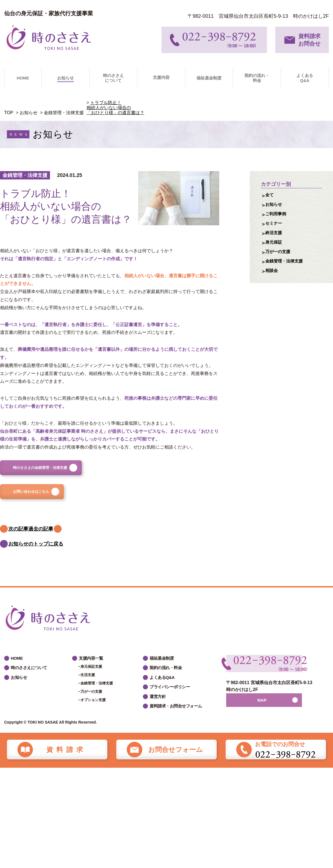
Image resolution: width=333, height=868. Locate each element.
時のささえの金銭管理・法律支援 (58, 471)
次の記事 (20, 541)
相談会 (273, 282)
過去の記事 (59, 541)
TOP (9, 113)
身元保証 (275, 250)
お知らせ (29, 113)
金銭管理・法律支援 (64, 113)
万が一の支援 (280, 261)
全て (270, 196)
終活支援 (275, 239)
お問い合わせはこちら (46, 500)
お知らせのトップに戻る (37, 561)
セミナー (275, 228)
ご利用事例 (278, 217)
